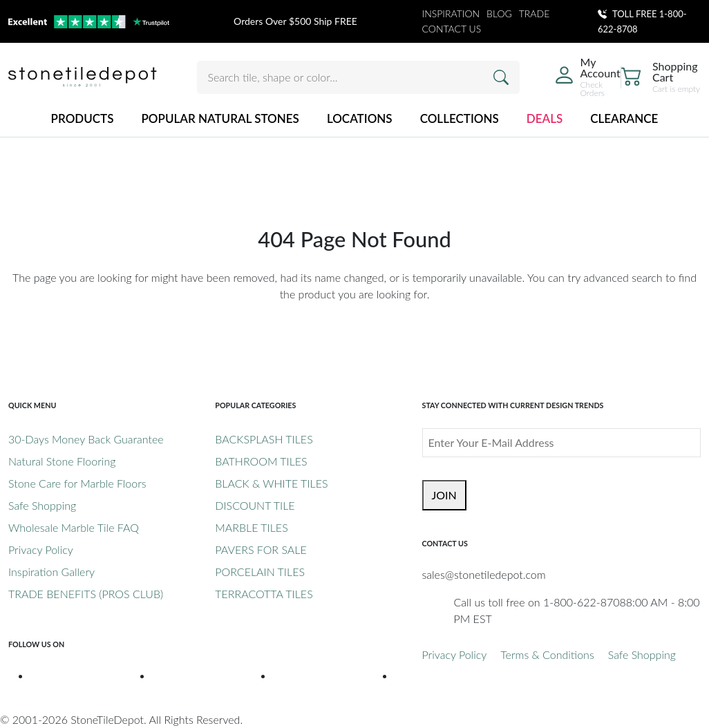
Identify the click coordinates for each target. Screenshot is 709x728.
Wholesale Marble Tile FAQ (74, 527)
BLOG (499, 13)
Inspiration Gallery (51, 572)
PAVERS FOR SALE (261, 549)
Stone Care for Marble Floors (77, 483)
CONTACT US (452, 29)
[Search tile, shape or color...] (358, 77)
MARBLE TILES (251, 527)
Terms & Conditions (547, 654)
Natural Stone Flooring (62, 461)
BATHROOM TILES (261, 461)
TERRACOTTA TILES (264, 594)
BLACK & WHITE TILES (271, 483)
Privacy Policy (41, 549)
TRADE (535, 13)
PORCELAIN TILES (260, 572)
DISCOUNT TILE (255, 505)
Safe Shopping (42, 505)
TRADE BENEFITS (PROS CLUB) (86, 594)
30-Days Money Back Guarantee (86, 439)
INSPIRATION (451, 13)
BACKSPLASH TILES (264, 439)
